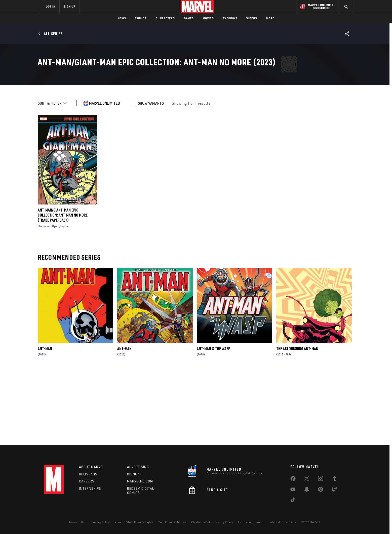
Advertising (138, 467)
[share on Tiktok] (293, 501)
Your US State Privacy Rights (134, 522)
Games (189, 18)
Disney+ (134, 474)
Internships (90, 488)
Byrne (56, 298)
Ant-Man (45, 421)
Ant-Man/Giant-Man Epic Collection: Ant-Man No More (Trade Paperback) (63, 287)
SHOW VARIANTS (151, 175)
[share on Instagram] (321, 479)
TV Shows (230, 18)
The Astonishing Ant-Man (297, 421)
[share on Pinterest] (321, 490)
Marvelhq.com (140, 481)
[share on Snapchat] (307, 490)
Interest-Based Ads (283, 522)
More (270, 18)
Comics (141, 18)
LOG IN (51, 6)
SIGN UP (69, 6)
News (122, 18)
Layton (65, 298)
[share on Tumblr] (334, 479)
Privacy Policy (101, 522)
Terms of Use (77, 522)
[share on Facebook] (293, 480)
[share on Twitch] (334, 490)
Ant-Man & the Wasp (213, 421)
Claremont (44, 298)
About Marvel (92, 467)
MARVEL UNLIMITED (105, 175)
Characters (165, 18)
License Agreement (251, 522)
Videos (252, 18)
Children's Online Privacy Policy (212, 522)
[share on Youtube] (293, 490)
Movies (208, 18)
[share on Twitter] (307, 479)
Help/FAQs (88, 474)
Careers (87, 481)
